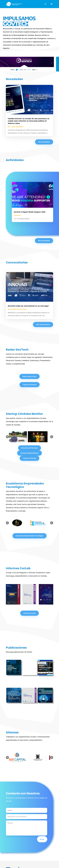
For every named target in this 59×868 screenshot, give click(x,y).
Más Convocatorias (43, 324)
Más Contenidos (44, 142)
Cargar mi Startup (29, 458)
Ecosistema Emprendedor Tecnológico (30, 536)
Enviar (37, 839)
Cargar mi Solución (30, 385)
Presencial (22, 215)
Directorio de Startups (29, 448)
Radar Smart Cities (29, 376)
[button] (7, 437)
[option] (19, 437)
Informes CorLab (29, 613)
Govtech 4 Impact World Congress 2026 (35, 212)
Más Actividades (44, 241)
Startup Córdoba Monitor (29, 453)
